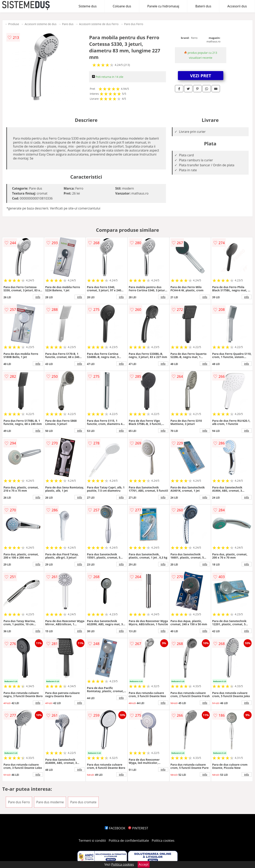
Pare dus (68, 24)
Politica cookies (163, 841)
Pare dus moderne (50, 802)
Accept (144, 864)
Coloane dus (122, 6)
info (38, 297)
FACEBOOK (115, 828)
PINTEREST (138, 828)
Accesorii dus (237, 6)
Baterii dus (203, 6)
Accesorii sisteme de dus (41, 24)
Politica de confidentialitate (129, 841)
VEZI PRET (201, 75)
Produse (14, 24)
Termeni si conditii (92, 841)
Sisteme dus (87, 6)
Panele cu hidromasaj (163, 6)
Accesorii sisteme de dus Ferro (99, 24)
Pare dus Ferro (134, 24)
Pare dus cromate (83, 802)
